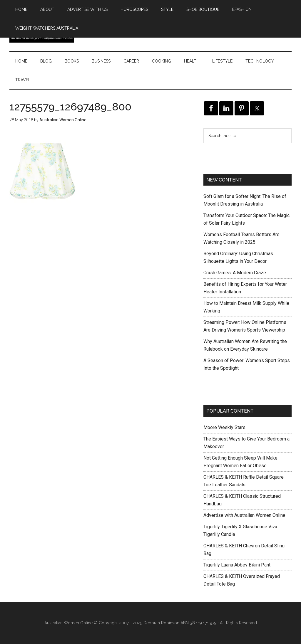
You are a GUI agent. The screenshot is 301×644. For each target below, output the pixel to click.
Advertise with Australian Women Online (244, 515)
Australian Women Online (68, 623)
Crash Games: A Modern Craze (235, 273)
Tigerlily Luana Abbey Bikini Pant (237, 565)
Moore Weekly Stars (224, 427)
